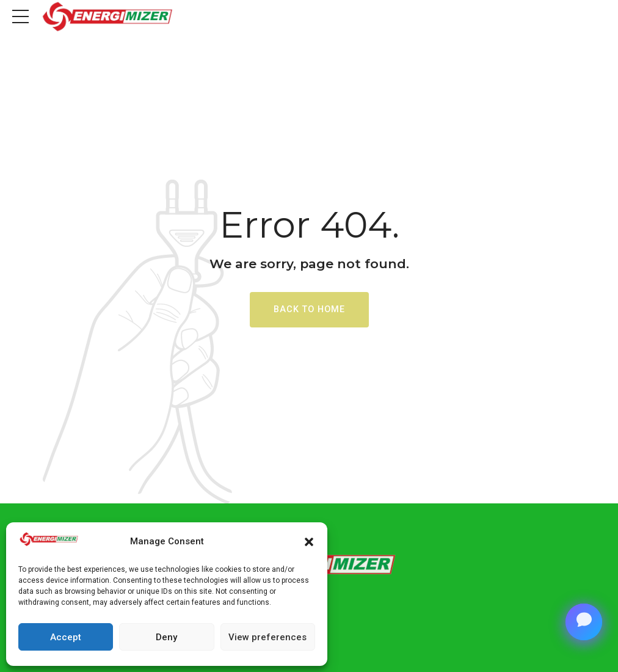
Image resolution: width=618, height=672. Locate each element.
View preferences (267, 637)
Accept (66, 637)
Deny (166, 637)
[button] (309, 542)
